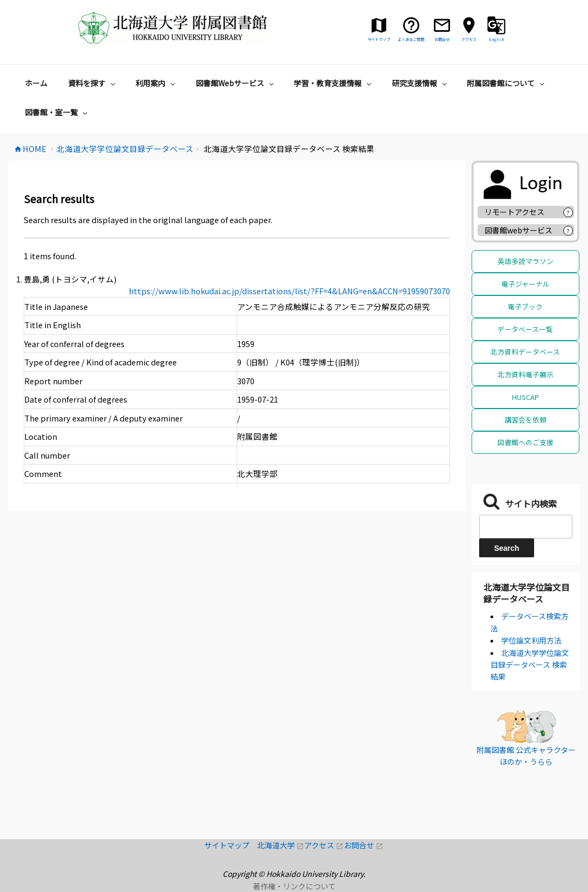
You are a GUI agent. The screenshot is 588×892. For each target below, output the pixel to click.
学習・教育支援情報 (334, 83)
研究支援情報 (421, 83)
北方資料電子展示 (525, 374)
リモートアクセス (514, 212)
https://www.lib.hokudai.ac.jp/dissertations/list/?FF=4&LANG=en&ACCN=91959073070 (289, 291)
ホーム (36, 83)
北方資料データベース (525, 352)
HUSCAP (525, 397)
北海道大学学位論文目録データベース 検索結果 (530, 665)
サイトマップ (231, 845)
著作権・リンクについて (294, 886)
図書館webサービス (518, 230)
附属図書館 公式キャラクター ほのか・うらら (526, 756)
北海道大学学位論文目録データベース (527, 593)
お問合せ (364, 845)
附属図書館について (507, 83)
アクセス (324, 845)
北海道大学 (281, 845)
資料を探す (93, 83)
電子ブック (525, 306)
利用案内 (157, 83)
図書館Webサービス (236, 83)
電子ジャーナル (525, 284)
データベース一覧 (525, 329)
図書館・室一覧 (57, 112)
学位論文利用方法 (531, 640)
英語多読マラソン (525, 261)
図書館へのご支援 (525, 442)
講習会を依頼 (525, 420)
